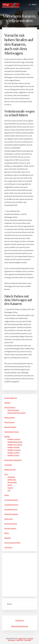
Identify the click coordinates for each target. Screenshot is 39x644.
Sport (6, 474)
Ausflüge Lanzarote (14, 439)
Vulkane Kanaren (10, 470)
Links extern (8, 547)
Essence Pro (22, 638)
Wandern (7, 403)
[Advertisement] (19, 575)
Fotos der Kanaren (10, 528)
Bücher (7, 533)
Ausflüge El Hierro (13, 455)
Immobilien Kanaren (11, 505)
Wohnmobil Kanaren (11, 514)
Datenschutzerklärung (20, 626)
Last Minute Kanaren (11, 500)
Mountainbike (12, 482)
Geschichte (8, 465)
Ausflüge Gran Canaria (15, 445)
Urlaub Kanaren (10, 422)
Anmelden (28, 640)
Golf (9, 490)
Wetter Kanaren (10, 418)
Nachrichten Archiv (11, 524)
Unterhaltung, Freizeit (12, 432)
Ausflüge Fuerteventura (15, 442)
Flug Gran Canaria (13, 410)
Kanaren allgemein (11, 398)
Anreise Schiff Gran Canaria (17, 413)
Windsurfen (11, 477)
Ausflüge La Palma (14, 453)
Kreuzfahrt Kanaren (11, 509)
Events (7, 495)
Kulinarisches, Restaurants (13, 460)
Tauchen (10, 488)
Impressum (19, 620)
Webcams (8, 538)
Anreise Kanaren (10, 407)
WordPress (20, 640)
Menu (34, 5)
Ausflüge (7, 437)
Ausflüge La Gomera (14, 450)
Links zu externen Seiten (12, 543)
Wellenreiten (12, 480)
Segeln (10, 485)
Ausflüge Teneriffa (13, 447)
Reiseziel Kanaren (10, 427)
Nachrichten (9, 519)
